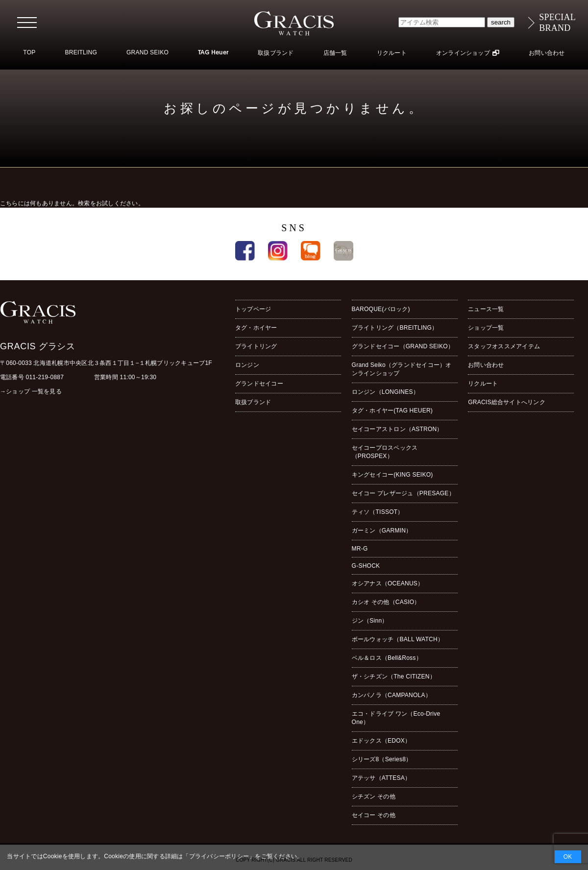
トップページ (253, 309)
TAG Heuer (213, 53)
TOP (29, 52)
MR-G (360, 549)
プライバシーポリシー (219, 856)
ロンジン (247, 365)
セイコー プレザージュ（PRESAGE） (403, 493)
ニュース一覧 (486, 309)
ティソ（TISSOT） (378, 512)
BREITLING (81, 52)
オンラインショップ (463, 53)
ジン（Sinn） (370, 621)
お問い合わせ (547, 53)
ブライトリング (256, 346)
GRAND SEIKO (147, 52)
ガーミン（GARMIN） (382, 531)
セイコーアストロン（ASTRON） (397, 429)
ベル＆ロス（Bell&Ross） (387, 658)
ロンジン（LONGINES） (385, 392)
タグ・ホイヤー (256, 328)
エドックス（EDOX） (381, 741)
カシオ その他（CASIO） (386, 602)
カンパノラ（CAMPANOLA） (392, 695)
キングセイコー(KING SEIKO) (392, 475)
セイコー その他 (374, 815)
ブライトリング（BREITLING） (395, 328)
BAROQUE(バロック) (381, 309)
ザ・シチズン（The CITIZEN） (394, 677)
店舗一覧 (335, 53)
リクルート (392, 53)
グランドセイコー (259, 384)
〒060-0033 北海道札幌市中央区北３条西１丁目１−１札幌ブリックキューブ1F (106, 363)
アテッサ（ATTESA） (381, 778)
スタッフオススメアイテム (504, 346)
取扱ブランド (276, 53)
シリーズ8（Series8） (382, 759)
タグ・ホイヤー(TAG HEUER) (392, 411)
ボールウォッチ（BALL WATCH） (398, 639)
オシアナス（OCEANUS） (388, 583)
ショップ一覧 (486, 328)
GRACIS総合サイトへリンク (507, 402)
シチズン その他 (374, 797)
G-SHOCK (366, 566)
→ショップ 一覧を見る (31, 391)
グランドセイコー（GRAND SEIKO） (403, 346)
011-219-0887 (45, 377)
